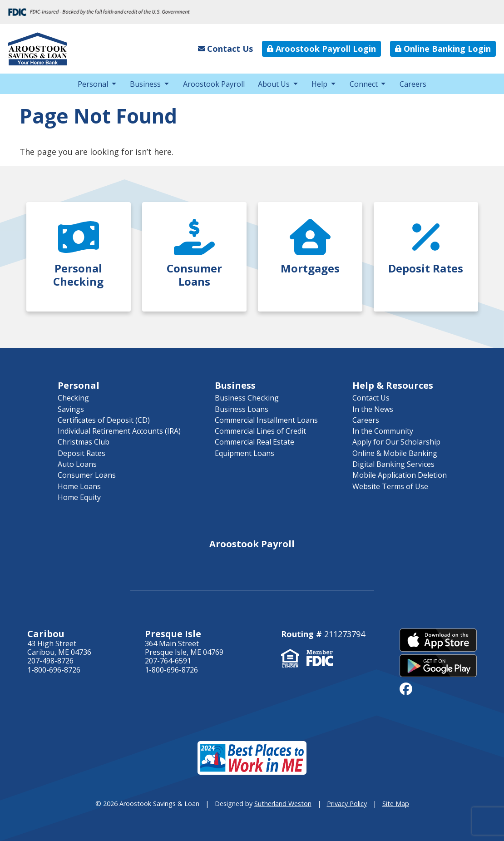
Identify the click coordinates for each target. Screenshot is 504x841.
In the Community (383, 431)
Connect (364, 84)
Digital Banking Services (393, 464)
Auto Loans (77, 464)
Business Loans (242, 409)
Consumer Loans (87, 475)
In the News (373, 409)
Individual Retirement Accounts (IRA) (119, 431)
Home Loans (79, 486)
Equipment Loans (245, 453)
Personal (93, 84)
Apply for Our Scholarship (396, 442)
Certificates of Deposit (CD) (104, 420)
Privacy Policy (347, 804)
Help (319, 84)
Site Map (396, 804)
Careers (413, 84)
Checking (73, 398)
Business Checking (247, 398)
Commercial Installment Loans (266, 420)
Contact (226, 49)
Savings (71, 409)
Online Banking (443, 49)
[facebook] (406, 688)
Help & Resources (393, 385)
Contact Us (371, 398)
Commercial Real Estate (254, 442)
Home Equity (79, 497)
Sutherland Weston (283, 804)
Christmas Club (84, 442)
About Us (274, 84)
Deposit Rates (82, 453)
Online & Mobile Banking (395, 453)
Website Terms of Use (390, 486)
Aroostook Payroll (321, 49)
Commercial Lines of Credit (260, 431)
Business (145, 84)
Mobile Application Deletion (400, 475)
